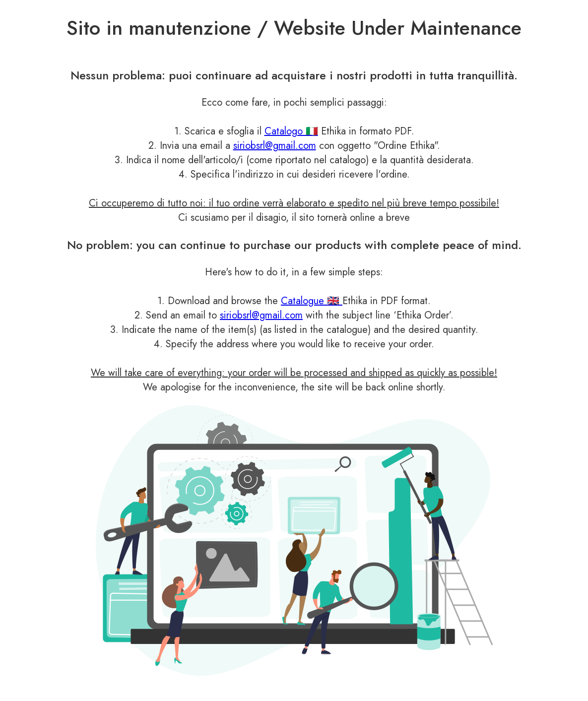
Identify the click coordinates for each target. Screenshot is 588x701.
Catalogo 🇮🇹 (291, 131)
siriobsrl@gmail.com (275, 146)
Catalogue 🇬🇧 (312, 301)
